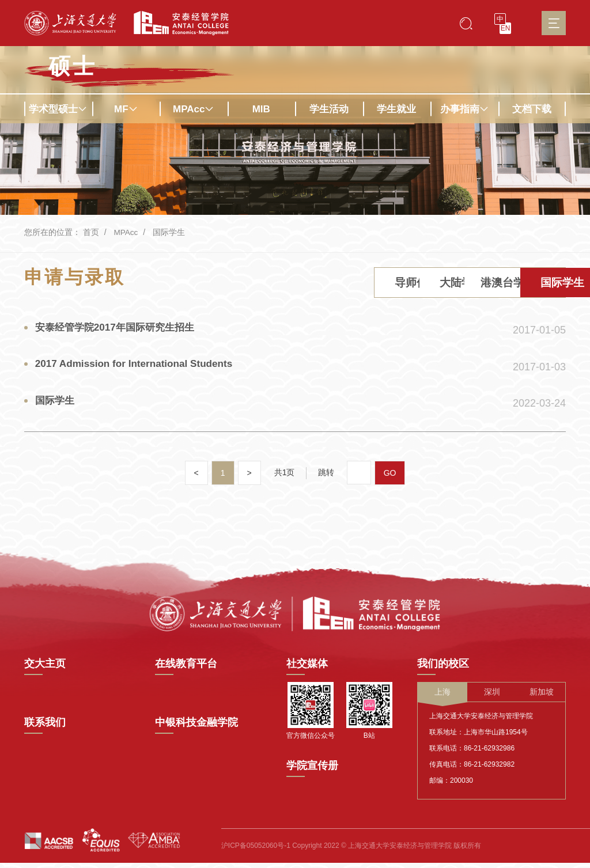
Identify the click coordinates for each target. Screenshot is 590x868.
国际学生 (169, 232)
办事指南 (464, 109)
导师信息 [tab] (231, 284)
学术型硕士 (58, 109)
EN (506, 28)
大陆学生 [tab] (327, 284)
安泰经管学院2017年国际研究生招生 (120, 331)
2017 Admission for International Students (139, 369)
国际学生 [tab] (518, 284)
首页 (91, 232)
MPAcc (193, 109)
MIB (261, 109)
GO (390, 480)
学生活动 (329, 109)
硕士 (73, 66)
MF (126, 109)
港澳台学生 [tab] (422, 284)
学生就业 (396, 109)
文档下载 (532, 109)
